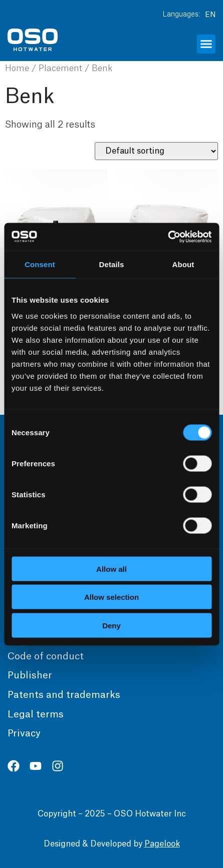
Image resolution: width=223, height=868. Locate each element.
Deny (112, 625)
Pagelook (162, 844)
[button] (206, 44)
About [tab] (183, 264)
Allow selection (112, 597)
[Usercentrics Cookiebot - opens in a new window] (168, 237)
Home (17, 69)
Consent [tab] (40, 264)
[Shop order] (156, 151)
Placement (60, 69)
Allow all (112, 569)
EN (210, 15)
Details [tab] (112, 264)
